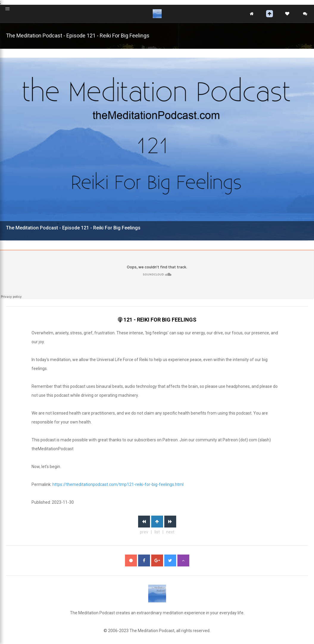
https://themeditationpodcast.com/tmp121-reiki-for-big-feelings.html (118, 484)
